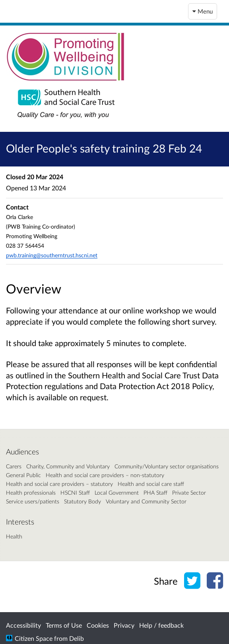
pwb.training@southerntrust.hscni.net (52, 255)
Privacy (124, 625)
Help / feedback (161, 625)
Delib (77, 638)
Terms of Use (64, 625)
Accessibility (23, 625)
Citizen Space (34, 638)
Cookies (98, 625)
